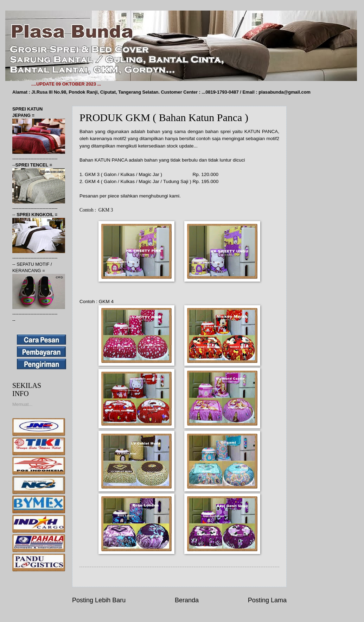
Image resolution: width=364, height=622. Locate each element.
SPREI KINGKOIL (36, 215)
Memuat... (22, 404)
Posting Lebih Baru (99, 600)
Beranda (187, 600)
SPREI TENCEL (33, 165)
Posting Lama (267, 600)
